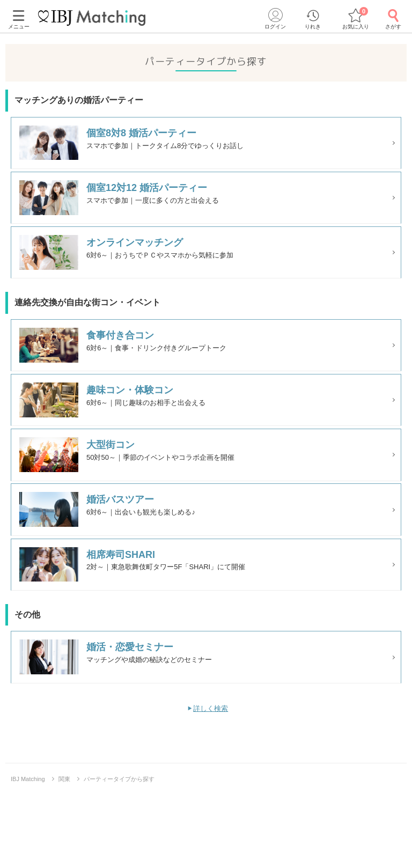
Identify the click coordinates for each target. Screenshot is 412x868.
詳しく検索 (211, 781)
